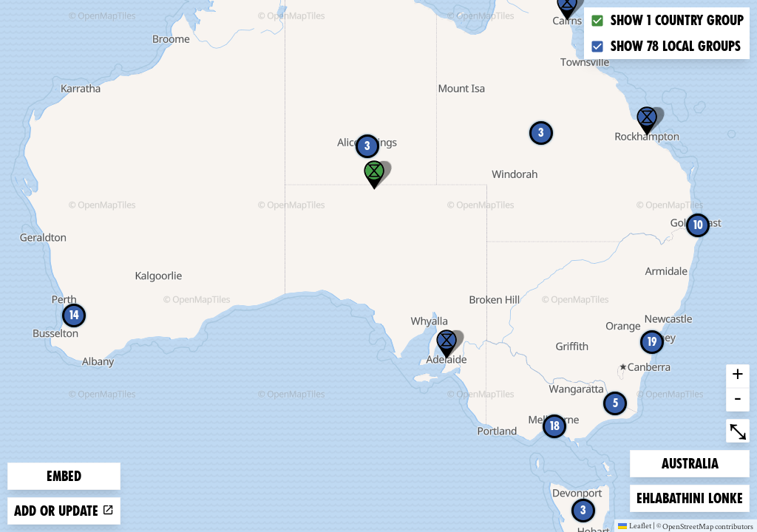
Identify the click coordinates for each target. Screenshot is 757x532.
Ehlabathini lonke (689, 497)
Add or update (64, 511)
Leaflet (635, 525)
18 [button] (555, 426)
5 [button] (615, 403)
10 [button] (698, 225)
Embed (64, 476)
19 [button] (652, 342)
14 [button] (74, 315)
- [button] (738, 400)
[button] (447, 344)
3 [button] (541, 133)
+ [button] (738, 376)
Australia (690, 462)
